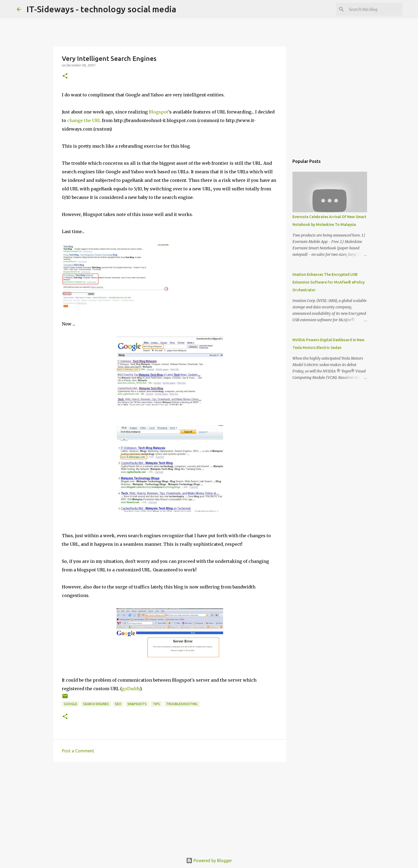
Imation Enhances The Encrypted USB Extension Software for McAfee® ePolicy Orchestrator (329, 282)
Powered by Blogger (209, 861)
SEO (118, 704)
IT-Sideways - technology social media (101, 9)
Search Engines (96, 704)
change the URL (84, 120)
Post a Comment (78, 751)
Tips (156, 704)
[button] (65, 76)
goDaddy (131, 689)
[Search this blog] (374, 9)
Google (71, 704)
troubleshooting (182, 704)
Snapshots (137, 704)
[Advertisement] (170, 807)
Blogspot (158, 112)
